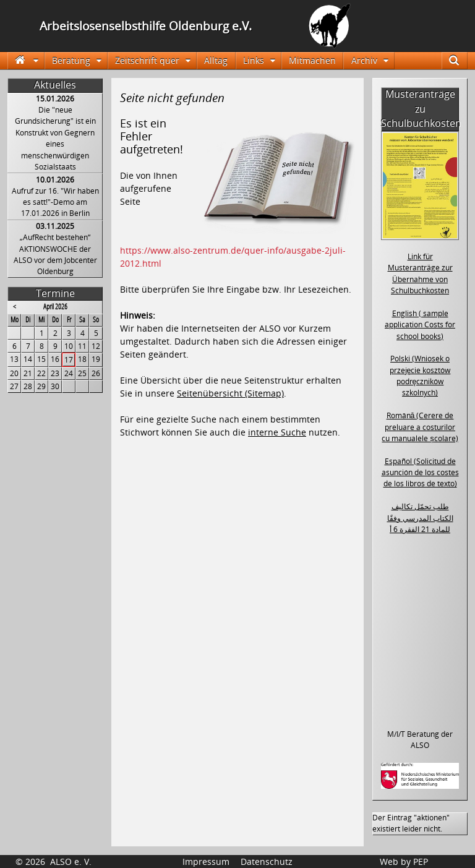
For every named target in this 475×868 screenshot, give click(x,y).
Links (254, 60)
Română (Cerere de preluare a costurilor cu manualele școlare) (420, 427)
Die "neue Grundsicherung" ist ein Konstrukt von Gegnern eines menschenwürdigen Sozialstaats (55, 138)
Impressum (206, 862)
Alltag (216, 60)
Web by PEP (404, 862)
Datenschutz (267, 862)
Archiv (364, 60)
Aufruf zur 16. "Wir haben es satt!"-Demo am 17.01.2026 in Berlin (55, 202)
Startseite (26, 60)
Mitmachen (312, 60)
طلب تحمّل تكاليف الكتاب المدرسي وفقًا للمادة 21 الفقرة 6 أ (420, 518)
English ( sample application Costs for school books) (420, 325)
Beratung (71, 60)
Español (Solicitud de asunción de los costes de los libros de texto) (420, 473)
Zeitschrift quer (147, 60)
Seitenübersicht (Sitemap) (230, 393)
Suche (460, 60)
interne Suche (277, 432)
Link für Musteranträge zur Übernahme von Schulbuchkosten (420, 273)
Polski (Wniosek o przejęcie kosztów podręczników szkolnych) (420, 376)
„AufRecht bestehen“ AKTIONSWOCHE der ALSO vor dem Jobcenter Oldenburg (55, 254)
